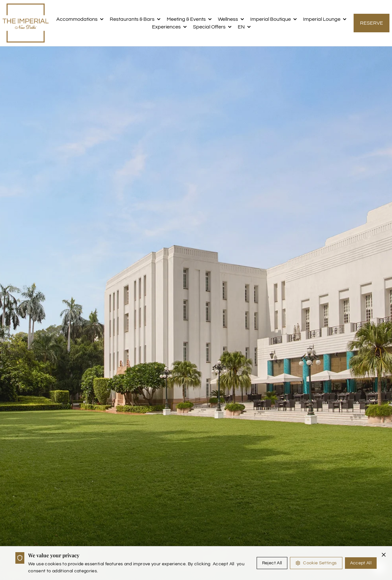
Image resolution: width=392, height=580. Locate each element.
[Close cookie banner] (384, 555)
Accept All (361, 563)
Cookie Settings (316, 563)
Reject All (272, 563)
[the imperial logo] (26, 23)
